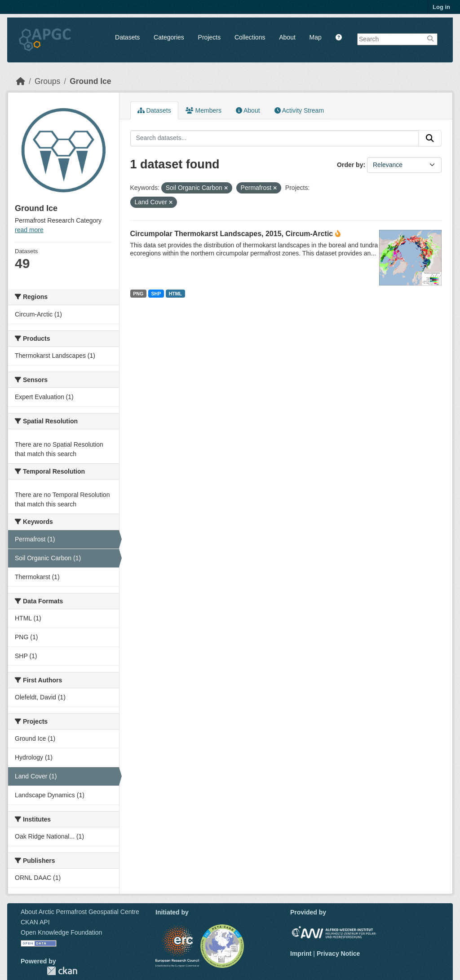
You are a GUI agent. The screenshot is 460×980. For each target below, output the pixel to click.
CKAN (62, 971)
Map (316, 37)
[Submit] (430, 138)
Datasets (127, 37)
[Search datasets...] (275, 138)
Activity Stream (299, 110)
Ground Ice (90, 81)
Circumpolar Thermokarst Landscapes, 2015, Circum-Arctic (232, 234)
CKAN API (35, 922)
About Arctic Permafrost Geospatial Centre (80, 912)
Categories (169, 37)
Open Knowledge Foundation (61, 932)
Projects (210, 37)
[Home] (21, 81)
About (287, 37)
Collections (250, 37)
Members (203, 110)
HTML (175, 294)
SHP (156, 294)
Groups (47, 81)
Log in (441, 7)
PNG (138, 294)
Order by (350, 165)
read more (29, 230)
